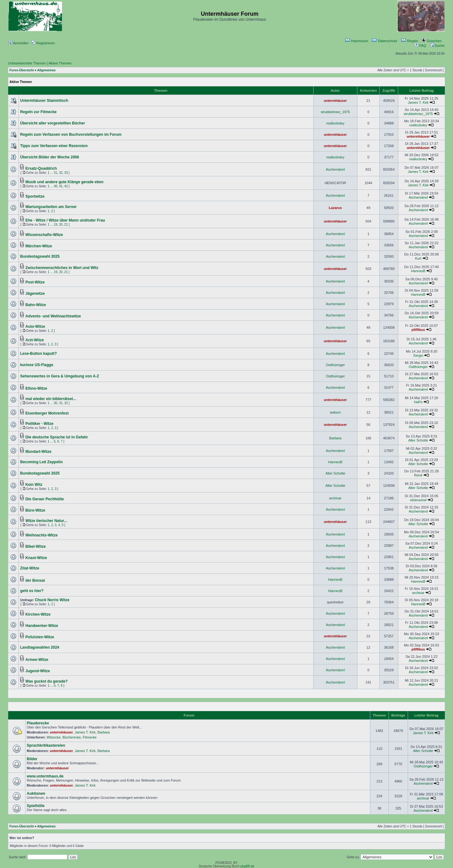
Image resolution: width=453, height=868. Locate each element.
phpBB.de (247, 866)
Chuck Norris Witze (52, 600)
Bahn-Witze (36, 305)
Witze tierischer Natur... (46, 521)
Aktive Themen (60, 63)
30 (56, 403)
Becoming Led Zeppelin (41, 462)
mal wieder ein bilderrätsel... (51, 399)
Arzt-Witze (35, 340)
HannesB (418, 271)
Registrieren (43, 43)
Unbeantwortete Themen (27, 63)
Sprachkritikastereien (46, 745)
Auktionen (36, 794)
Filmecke (90, 737)
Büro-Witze (35, 510)
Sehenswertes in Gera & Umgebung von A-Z (60, 376)
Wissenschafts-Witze (44, 235)
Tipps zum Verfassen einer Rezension (54, 146)
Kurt (418, 258)
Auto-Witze (35, 327)
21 (66, 225)
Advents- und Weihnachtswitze (53, 316)
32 (61, 173)
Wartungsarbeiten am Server (51, 207)
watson (335, 412)
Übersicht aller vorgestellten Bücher (53, 123)
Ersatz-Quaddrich (41, 168)
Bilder (32, 759)
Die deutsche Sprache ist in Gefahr (57, 437)
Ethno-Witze (36, 388)
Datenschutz (384, 41)
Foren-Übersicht (22, 70)
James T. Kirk (418, 102)
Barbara (335, 438)
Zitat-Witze (30, 568)
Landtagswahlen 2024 (40, 647)
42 (66, 186)
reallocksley (335, 123)
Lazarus (335, 208)
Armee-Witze (37, 660)
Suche (437, 46)
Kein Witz (34, 485)
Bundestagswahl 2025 (40, 256)
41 (61, 186)
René (418, 475)
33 (66, 173)
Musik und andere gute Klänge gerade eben (64, 182)
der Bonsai (35, 580)
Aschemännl (336, 169)
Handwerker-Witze (42, 626)
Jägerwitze (35, 294)
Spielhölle (36, 806)
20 (61, 225)
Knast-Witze (36, 558)
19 (56, 225)
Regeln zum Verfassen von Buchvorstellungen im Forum (71, 135)
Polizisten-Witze (40, 637)
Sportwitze (35, 196)
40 (56, 186)
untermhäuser (335, 101)
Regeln (410, 41)
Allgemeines (46, 70)
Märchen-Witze (39, 246)
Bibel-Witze (36, 547)
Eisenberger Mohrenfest (47, 413)
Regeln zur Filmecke (38, 112)
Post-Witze (35, 282)
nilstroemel (418, 500)
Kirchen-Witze (38, 614)
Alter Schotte (418, 440)
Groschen (432, 41)
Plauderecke (38, 723)
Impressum (357, 41)
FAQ (420, 46)
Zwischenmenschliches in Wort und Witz (62, 268)
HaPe (418, 402)
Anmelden (19, 43)
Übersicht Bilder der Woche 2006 (50, 157)
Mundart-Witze (39, 452)
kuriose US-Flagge (37, 365)
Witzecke (54, 737)
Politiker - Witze (39, 424)
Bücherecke (72, 737)
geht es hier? (32, 591)
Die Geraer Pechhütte (45, 499)
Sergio (418, 355)
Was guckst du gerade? (47, 681)
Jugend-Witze (38, 671)
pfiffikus (418, 330)
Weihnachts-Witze (42, 535)
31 (56, 173)
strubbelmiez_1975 (335, 112)
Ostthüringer (336, 365)
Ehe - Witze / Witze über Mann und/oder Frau (65, 220)
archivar (335, 498)
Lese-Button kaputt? (39, 354)
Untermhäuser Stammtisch (44, 101)
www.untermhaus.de (45, 776)
